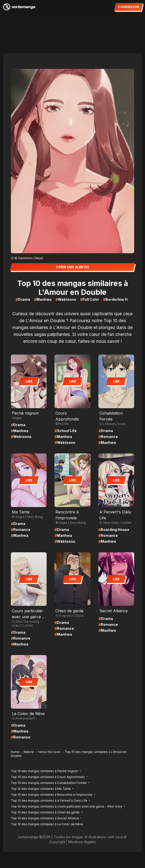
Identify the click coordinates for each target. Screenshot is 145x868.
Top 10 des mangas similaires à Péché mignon (45, 771)
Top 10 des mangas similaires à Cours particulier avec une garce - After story (67, 806)
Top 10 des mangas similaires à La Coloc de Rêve (47, 824)
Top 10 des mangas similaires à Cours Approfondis (48, 777)
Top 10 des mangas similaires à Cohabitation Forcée (49, 783)
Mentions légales (82, 842)
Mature (29, 752)
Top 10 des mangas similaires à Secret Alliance (45, 818)
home (15, 752)
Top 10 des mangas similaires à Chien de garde (45, 812)
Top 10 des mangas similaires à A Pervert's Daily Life (49, 801)
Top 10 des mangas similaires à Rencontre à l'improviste (52, 795)
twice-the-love (49, 752)
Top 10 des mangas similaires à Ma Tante (41, 789)
